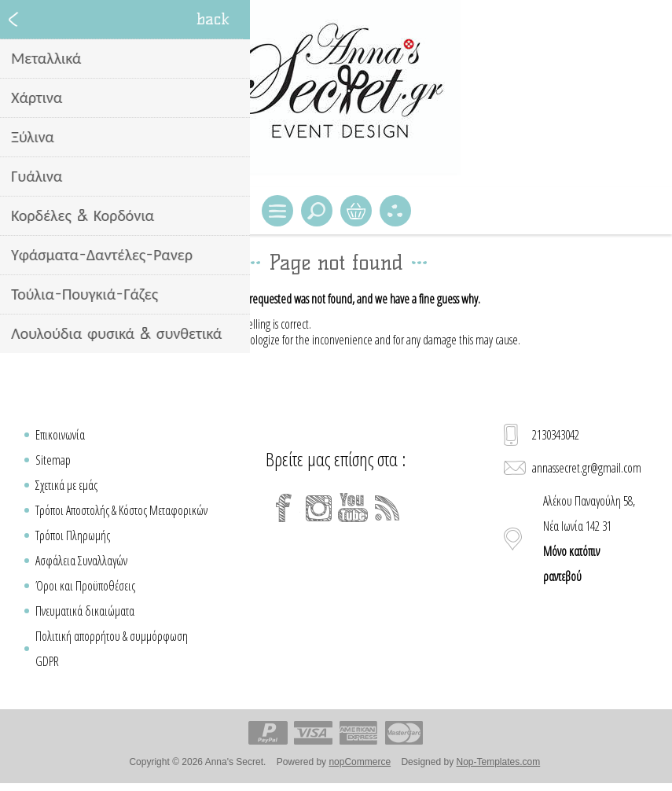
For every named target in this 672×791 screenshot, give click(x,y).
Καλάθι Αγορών (356, 211)
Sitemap (53, 460)
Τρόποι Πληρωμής (73, 535)
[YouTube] (353, 508)
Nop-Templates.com (498, 762)
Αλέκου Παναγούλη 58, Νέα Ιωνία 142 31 (589, 539)
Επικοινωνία (60, 435)
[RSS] (387, 508)
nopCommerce (360, 762)
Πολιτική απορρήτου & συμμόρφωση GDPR (112, 649)
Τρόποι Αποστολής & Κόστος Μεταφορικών (121, 510)
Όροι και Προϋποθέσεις (85, 586)
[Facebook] (284, 508)
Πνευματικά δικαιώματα (85, 611)
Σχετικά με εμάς (66, 485)
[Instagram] (318, 508)
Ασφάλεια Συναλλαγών (81, 561)
